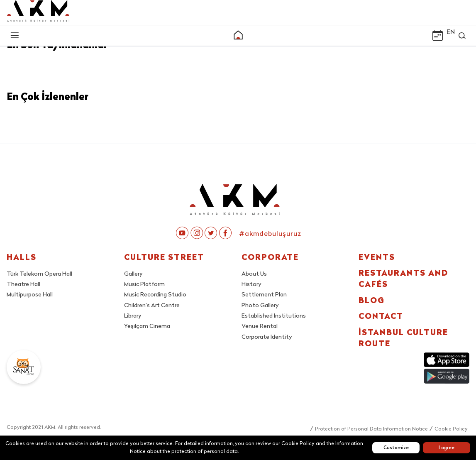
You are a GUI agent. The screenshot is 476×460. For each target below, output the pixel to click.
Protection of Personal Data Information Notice (371, 429)
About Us (254, 274)
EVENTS (377, 258)
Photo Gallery (260, 306)
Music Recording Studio (155, 295)
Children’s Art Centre (152, 306)
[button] (238, 36)
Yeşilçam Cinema (147, 327)
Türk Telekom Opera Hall (39, 274)
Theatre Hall (23, 285)
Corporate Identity (267, 337)
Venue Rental (260, 327)
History (251, 285)
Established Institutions (274, 316)
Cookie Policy (451, 429)
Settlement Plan (264, 295)
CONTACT (381, 317)
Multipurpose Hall (30, 295)
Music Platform (144, 285)
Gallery (133, 274)
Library (133, 316)
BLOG (372, 301)
